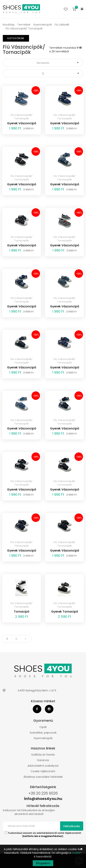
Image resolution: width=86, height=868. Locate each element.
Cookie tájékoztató (43, 771)
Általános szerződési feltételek (43, 777)
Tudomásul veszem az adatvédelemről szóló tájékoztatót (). (43, 835)
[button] (74, 9)
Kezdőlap (9, 25)
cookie (76, 853)
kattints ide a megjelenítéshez (43, 836)
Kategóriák (16, 38)
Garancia (43, 760)
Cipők (43, 727)
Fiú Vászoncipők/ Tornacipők (24, 28)
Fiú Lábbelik (62, 25)
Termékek (24, 25)
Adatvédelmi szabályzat (43, 766)
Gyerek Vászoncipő (22, 123)
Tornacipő (21, 612)
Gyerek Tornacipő (65, 612)
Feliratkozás (72, 826)
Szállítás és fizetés (43, 755)
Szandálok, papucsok (43, 733)
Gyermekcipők (43, 25)
